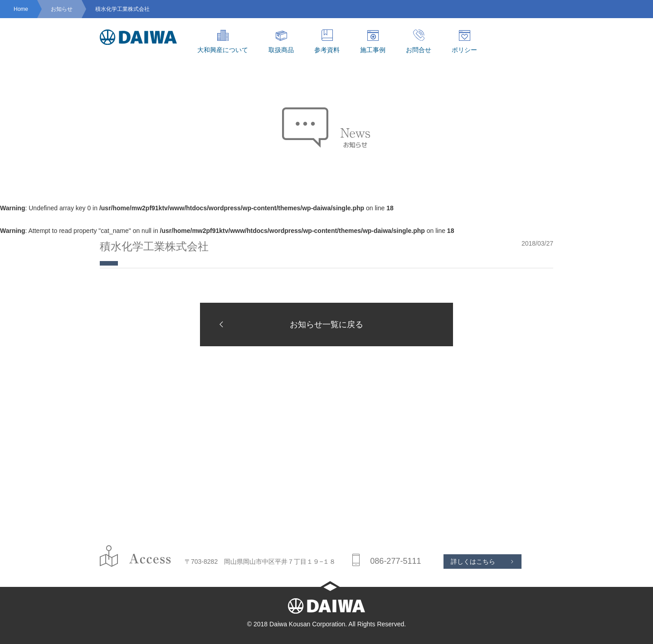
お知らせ (62, 9)
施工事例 (373, 41)
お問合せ (419, 41)
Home (21, 9)
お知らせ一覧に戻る (288, 324)
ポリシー (464, 41)
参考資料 (327, 41)
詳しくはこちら (473, 562)
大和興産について (223, 41)
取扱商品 (281, 41)
